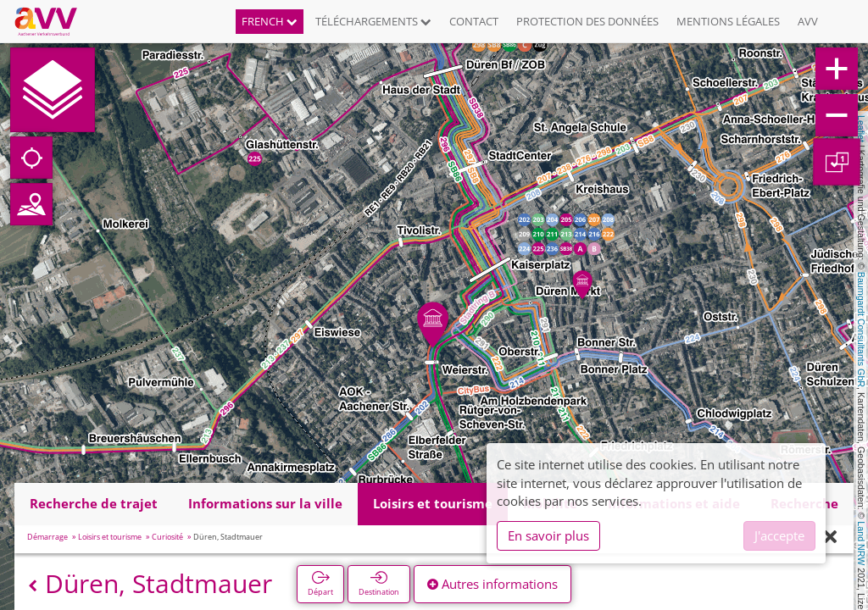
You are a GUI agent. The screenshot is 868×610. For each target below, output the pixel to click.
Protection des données (587, 21)
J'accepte (779, 535)
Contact (474, 21)
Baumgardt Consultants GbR (861, 330)
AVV (808, 21)
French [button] (270, 21)
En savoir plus (548, 535)
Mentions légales (728, 21)
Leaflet (861, 129)
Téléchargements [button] (373, 21)
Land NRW (861, 543)
